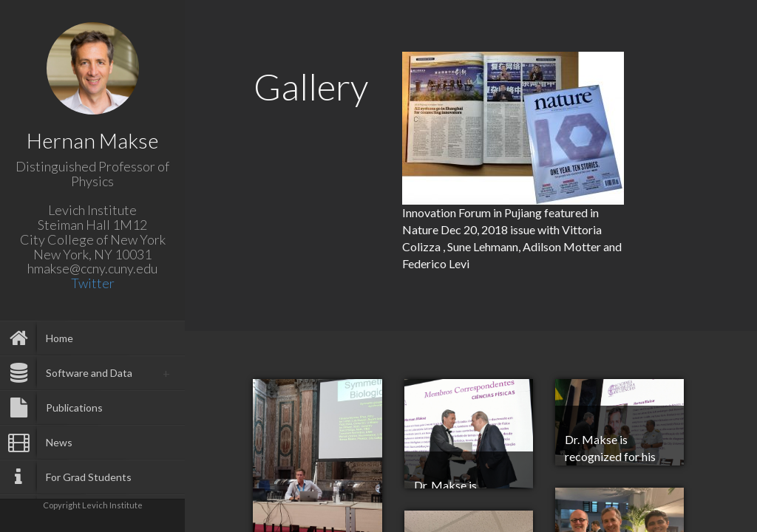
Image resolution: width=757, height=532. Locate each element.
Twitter (93, 283)
